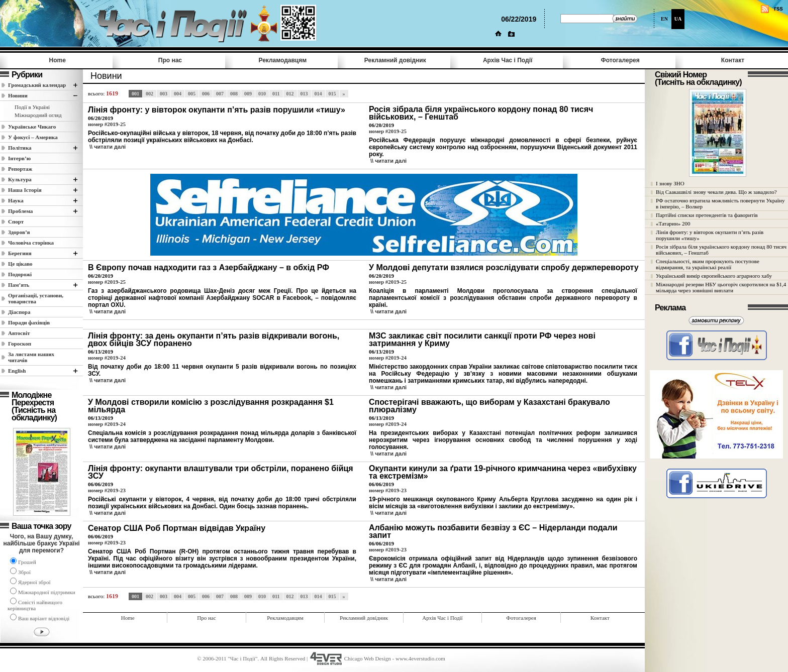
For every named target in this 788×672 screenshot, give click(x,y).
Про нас (170, 60)
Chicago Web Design (368, 658)
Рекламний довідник (395, 60)
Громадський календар (37, 85)
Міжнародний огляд (38, 115)
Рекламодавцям (282, 60)
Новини (18, 95)
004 (178, 94)
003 (164, 94)
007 (220, 94)
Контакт (733, 60)
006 (206, 94)
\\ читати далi (108, 147)
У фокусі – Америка (33, 137)
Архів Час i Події (508, 60)
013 (304, 94)
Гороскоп (20, 344)
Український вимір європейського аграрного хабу (714, 276)
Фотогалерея (620, 60)
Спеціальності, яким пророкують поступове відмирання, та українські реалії (708, 264)
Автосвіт (19, 333)
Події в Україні (32, 107)
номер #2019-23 (107, 490)
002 (150, 94)
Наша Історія (25, 190)
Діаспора (19, 312)
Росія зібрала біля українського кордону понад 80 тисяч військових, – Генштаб (721, 250)
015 (332, 94)
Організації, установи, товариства (36, 298)
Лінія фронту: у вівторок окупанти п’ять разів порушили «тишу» (710, 235)
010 (262, 94)
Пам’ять (19, 285)
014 (318, 94)
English (17, 371)
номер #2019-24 (107, 358)
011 (276, 94)
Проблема (20, 211)
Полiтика (20, 148)
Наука (16, 200)
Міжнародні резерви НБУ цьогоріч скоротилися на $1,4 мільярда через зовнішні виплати (721, 287)
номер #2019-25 (107, 124)
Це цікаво (20, 264)
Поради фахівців (29, 322)
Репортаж (20, 169)
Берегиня (20, 253)
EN (664, 19)
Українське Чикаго (32, 127)
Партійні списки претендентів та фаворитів (707, 215)
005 (192, 94)
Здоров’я (19, 232)
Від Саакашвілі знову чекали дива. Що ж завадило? (716, 192)
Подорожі (20, 274)
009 (248, 94)
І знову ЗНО (670, 183)
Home (58, 60)
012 (290, 94)
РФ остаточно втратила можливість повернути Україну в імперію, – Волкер (720, 203)
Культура (20, 179)
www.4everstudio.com (420, 658)
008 (234, 94)
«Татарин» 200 (673, 223)
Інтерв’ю (19, 158)
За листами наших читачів (31, 357)
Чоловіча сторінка (31, 243)
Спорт (16, 221)
